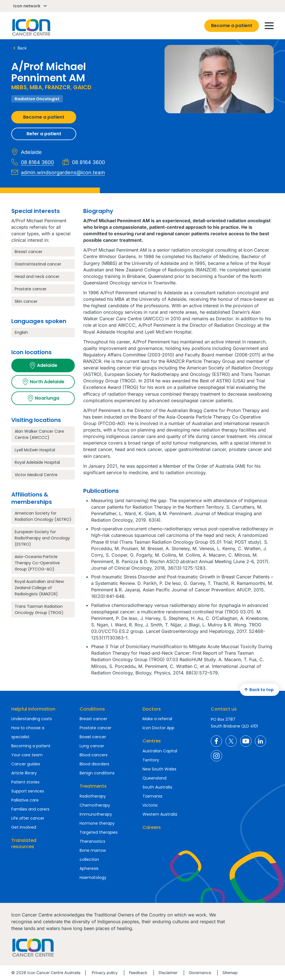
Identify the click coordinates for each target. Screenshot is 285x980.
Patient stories (25, 782)
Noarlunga (43, 398)
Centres (152, 741)
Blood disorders (94, 764)
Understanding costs (32, 719)
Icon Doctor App (158, 728)
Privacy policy (105, 973)
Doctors (152, 709)
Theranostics (92, 841)
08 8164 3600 (33, 162)
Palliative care (25, 800)
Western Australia (160, 814)
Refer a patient (44, 134)
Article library (24, 773)
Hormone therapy (97, 823)
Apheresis (89, 868)
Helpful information (33, 709)
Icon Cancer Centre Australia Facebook (216, 741)
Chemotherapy (95, 805)
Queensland (154, 778)
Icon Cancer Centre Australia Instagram (216, 756)
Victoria (150, 805)
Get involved (24, 827)
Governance (200, 973)
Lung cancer (92, 746)
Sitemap (230, 973)
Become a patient (232, 26)
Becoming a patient (31, 746)
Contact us (224, 709)
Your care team (27, 755)
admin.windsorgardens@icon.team (58, 172)
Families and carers (30, 809)
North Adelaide (43, 382)
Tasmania (152, 796)
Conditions (92, 709)
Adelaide (43, 365)
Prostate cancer (96, 728)
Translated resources (24, 843)
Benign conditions (97, 773)
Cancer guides (26, 764)
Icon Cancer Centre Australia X (231, 741)
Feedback (138, 973)
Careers (152, 827)
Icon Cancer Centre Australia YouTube (246, 741)
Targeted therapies (99, 832)
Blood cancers (94, 755)
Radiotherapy (93, 796)
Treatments (93, 786)
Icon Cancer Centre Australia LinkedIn (260, 741)
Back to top (258, 690)
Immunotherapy (96, 814)
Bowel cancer (93, 737)
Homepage (31, 27)
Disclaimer (168, 973)
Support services (28, 791)
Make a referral (157, 719)
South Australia (157, 787)
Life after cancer (28, 818)
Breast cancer (93, 719)
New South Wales (159, 769)
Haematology (93, 877)
